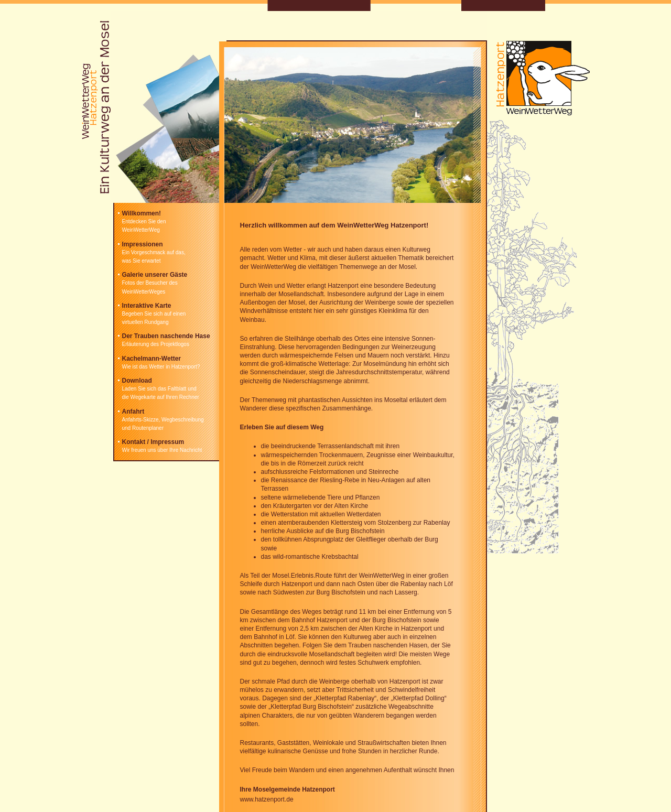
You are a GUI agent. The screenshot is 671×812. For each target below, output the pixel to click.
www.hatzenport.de (267, 799)
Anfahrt (133, 412)
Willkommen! (142, 213)
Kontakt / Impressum (153, 442)
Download (137, 381)
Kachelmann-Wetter (151, 359)
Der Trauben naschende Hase (166, 336)
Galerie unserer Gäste (155, 275)
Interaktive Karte (147, 306)
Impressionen (143, 244)
